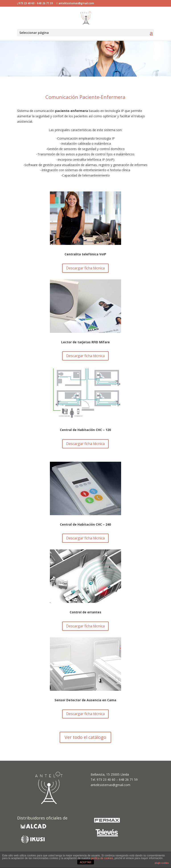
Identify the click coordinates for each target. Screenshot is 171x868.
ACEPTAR (85, 862)
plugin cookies (162, 863)
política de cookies (102, 858)
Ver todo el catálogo (85, 737)
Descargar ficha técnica (85, 268)
